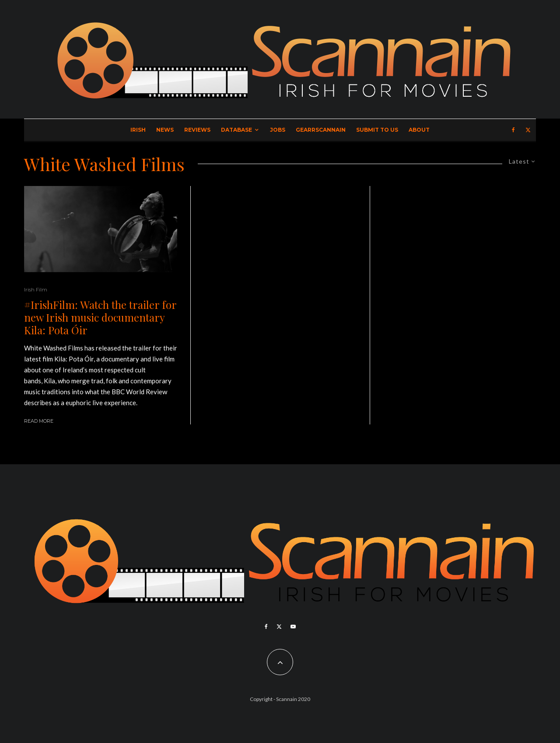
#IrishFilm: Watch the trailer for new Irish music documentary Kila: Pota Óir (100, 317)
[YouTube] (293, 627)
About (419, 130)
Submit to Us (377, 130)
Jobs (278, 130)
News (165, 130)
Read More (39, 421)
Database (236, 130)
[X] (528, 130)
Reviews (197, 130)
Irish (138, 130)
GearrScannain (321, 130)
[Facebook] (513, 130)
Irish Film (36, 289)
